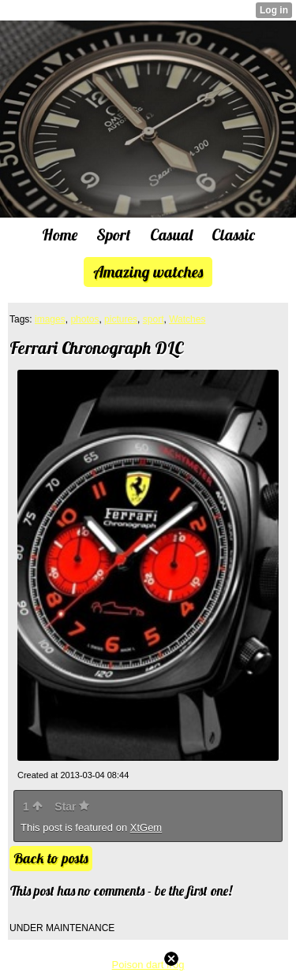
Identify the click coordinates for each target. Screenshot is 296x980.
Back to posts (51, 858)
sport (154, 319)
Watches (187, 319)
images (50, 319)
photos (84, 319)
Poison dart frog (148, 965)
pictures (121, 319)
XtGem (146, 827)
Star (72, 807)
